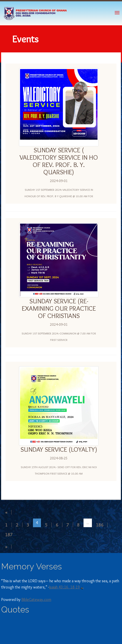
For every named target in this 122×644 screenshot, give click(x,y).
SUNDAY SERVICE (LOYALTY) (59, 449)
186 (100, 525)
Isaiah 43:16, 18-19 (64, 587)
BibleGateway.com (36, 600)
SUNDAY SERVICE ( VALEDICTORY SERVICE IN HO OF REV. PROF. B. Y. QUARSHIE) (59, 161)
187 (9, 535)
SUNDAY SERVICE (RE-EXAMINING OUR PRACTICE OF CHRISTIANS (59, 308)
